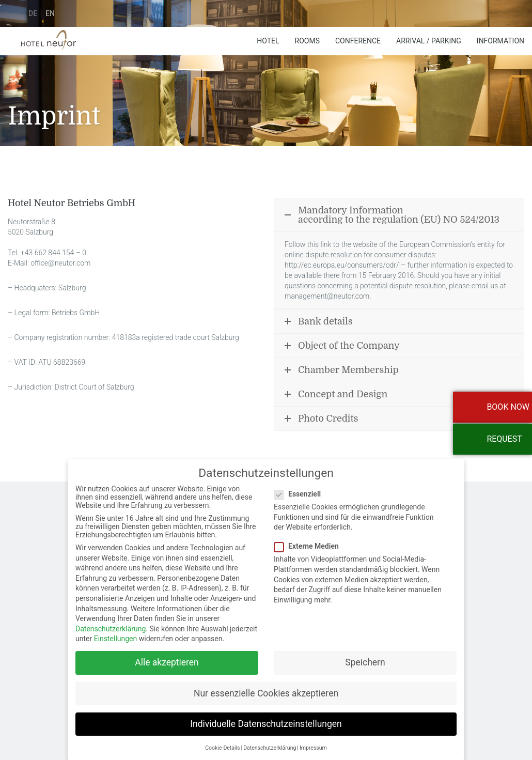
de (33, 13)
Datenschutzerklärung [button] (270, 741)
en (50, 13)
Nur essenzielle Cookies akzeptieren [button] (266, 686)
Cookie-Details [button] (222, 741)
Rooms (307, 41)
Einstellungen (116, 631)
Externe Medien (310, 539)
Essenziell (301, 487)
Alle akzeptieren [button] (167, 655)
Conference (358, 41)
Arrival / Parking (429, 41)
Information (500, 41)
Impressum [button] (313, 741)
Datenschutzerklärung (111, 622)
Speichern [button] (365, 655)
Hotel (268, 41)
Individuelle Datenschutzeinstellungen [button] (266, 716)
